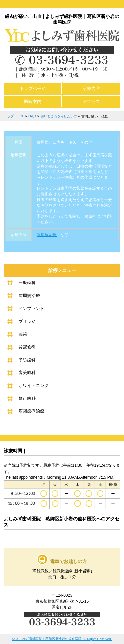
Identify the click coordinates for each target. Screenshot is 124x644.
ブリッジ (27, 321)
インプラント (31, 308)
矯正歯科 (27, 398)
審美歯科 (27, 373)
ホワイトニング (34, 385)
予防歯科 (27, 360)
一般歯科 (27, 283)
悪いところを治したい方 (59, 116)
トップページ (14, 116)
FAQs (32, 116)
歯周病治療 (47, 235)
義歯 (23, 334)
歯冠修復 (27, 347)
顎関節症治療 (31, 411)
